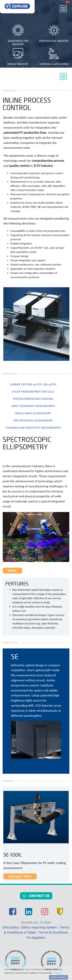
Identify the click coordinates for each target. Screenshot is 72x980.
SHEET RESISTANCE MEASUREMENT (33, 406)
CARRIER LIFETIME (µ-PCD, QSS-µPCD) (33, 384)
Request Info (20, 876)
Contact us (36, 896)
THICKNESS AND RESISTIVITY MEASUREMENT (33, 428)
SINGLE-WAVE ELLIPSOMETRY (33, 413)
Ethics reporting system (40, 927)
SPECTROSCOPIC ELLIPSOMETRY (33, 421)
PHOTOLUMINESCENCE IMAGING (33, 399)
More (12, 571)
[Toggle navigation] (63, 9)
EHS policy (11, 927)
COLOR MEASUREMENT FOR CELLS (33, 392)
